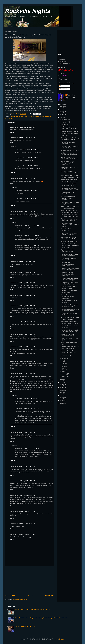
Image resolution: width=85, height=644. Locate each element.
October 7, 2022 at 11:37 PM (27, 495)
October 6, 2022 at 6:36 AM (31, 225)
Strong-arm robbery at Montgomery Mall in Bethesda (68, 274)
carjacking (27, 116)
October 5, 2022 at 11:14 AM (27, 127)
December (65, 119)
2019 (62, 385)
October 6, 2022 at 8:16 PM (27, 433)
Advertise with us (65, 64)
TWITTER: (61, 74)
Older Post (50, 596)
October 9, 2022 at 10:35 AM (27, 524)
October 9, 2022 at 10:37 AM (27, 534)
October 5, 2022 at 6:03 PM (27, 283)
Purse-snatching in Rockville (70, 131)
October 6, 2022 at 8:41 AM (31, 235)
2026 (62, 107)
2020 (62, 382)
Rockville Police (10, 119)
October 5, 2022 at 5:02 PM (27, 272)
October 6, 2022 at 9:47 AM (27, 334)
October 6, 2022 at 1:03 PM (31, 150)
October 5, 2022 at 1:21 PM (27, 211)
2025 (62, 109)
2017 (62, 390)
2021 (62, 380)
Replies (15, 147)
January (64, 377)
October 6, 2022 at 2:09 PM (31, 245)
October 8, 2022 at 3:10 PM (31, 409)
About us (62, 59)
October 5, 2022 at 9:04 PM (27, 295)
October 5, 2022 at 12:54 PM (27, 138)
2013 (62, 401)
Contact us (63, 61)
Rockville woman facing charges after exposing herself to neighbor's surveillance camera (41, 618)
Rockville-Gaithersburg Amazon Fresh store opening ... (68, 198)
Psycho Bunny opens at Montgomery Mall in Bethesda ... (68, 296)
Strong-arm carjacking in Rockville (25, 627)
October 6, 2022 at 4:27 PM (27, 374)
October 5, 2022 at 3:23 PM (27, 262)
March (64, 371)
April (63, 369)
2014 (62, 398)
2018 (62, 388)
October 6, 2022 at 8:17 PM (31, 399)
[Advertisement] (30, 580)
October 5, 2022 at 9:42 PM (27, 306)
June (63, 364)
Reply (12, 132)
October (64, 125)
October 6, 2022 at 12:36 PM (27, 347)
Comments (63, 89)
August (64, 358)
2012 (62, 403)
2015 (62, 395)
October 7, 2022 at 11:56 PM (27, 511)
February (64, 374)
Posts (61, 86)
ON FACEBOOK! (63, 80)
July (63, 361)
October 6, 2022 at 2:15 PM (27, 361)
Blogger (62, 639)
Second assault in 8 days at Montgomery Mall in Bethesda (32, 609)
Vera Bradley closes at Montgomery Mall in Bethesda (68, 163)
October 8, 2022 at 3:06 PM (31, 166)
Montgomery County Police (43, 116)
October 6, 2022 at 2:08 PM (31, 158)
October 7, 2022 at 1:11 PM (31, 448)
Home (30, 596)
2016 (62, 393)
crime (32, 116)
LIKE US (60, 78)
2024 (62, 112)
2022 (62, 117)
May (63, 366)
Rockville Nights (28, 11)
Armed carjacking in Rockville (70, 150)
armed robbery (14, 116)
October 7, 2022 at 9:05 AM (27, 467)
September (65, 356)
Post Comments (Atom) (20, 600)
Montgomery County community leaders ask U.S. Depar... (70, 225)
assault (21, 116)
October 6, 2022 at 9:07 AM (27, 322)
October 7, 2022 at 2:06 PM (27, 481)
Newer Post (10, 596)
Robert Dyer (71, 95)
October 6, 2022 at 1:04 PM (31, 191)
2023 (62, 115)
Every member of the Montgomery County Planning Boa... (68, 264)
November (65, 122)
